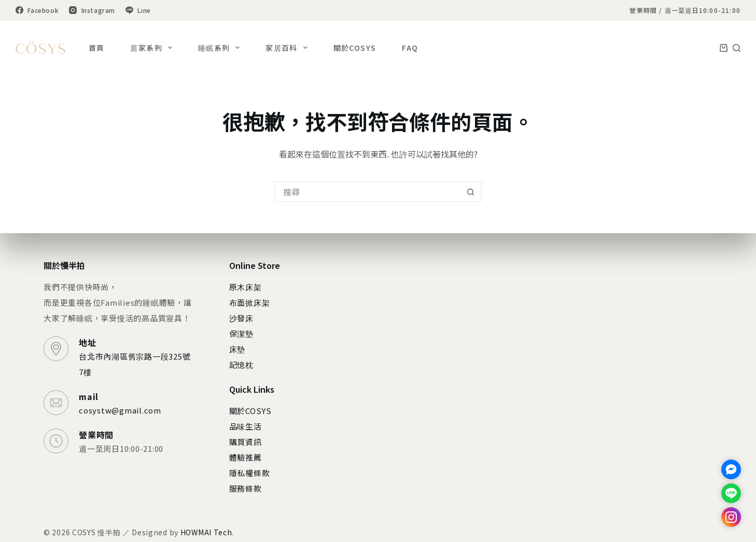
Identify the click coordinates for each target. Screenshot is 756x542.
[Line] (138, 10)
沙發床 (241, 318)
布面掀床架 (250, 302)
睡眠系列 (221, 48)
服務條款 (246, 488)
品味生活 (246, 426)
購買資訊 (246, 442)
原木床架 (246, 287)
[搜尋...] (368, 192)
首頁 (97, 48)
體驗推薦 (246, 457)
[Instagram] (92, 10)
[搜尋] (737, 48)
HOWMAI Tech (206, 532)
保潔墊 (241, 333)
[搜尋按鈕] (470, 192)
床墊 (237, 349)
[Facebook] (37, 10)
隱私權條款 (250, 473)
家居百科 (288, 48)
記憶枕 (241, 365)
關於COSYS (355, 48)
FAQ (410, 48)
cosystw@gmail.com (120, 410)
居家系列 (153, 48)
